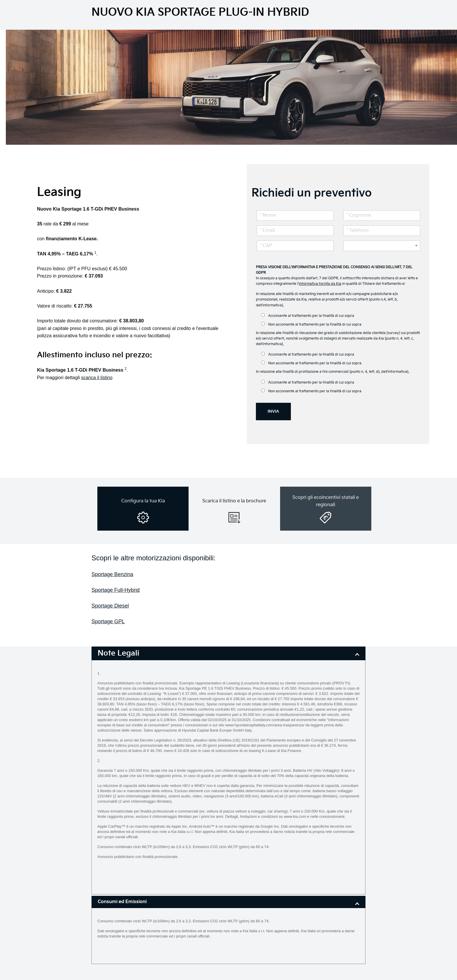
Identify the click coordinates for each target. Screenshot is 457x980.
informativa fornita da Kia (320, 284)
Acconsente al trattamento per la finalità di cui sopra (308, 316)
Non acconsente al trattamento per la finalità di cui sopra (311, 324)
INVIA (273, 411)
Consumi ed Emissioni (122, 902)
